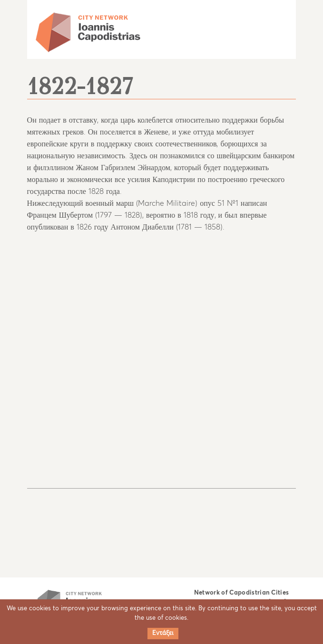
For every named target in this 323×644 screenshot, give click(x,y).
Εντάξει (163, 633)
